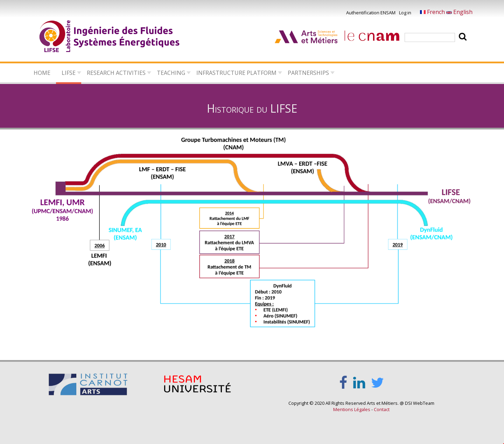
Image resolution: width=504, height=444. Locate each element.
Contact (382, 409)
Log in (405, 13)
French (433, 12)
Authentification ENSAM (371, 13)
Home (42, 73)
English (459, 12)
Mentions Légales (352, 409)
